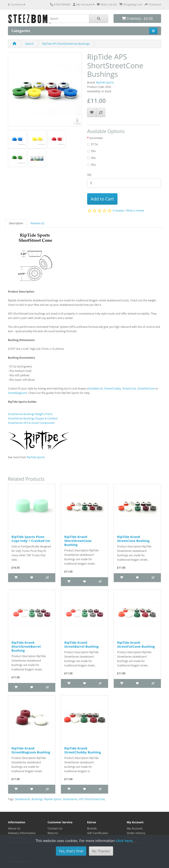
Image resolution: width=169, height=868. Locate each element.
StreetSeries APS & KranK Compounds (31, 423)
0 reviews (118, 211)
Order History (136, 833)
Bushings (37, 799)
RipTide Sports (105, 83)
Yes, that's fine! (71, 851)
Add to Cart (102, 199)
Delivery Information (22, 833)
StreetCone (129, 389)
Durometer (96, 138)
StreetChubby (113, 389)
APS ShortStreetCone (92, 799)
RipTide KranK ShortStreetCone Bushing (78, 541)
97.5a (94, 144)
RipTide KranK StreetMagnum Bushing (31, 750)
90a (93, 158)
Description (16, 223)
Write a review (135, 211)
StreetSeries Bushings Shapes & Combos (33, 418)
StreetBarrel (95, 389)
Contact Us (55, 828)
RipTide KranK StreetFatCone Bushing (136, 644)
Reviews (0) (37, 223)
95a (93, 151)
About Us (14, 828)
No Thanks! (101, 851)
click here (124, 841)
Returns (53, 833)
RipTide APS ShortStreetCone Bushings (66, 44)
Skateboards (23, 799)
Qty (89, 175)
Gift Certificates (97, 833)
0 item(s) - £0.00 (137, 19)
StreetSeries (70, 799)
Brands (92, 828)
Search (29, 44)
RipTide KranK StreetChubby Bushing (83, 750)
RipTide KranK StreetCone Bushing (133, 539)
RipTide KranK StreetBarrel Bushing (81, 644)
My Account (135, 828)
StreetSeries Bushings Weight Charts (30, 414)
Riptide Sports (53, 799)
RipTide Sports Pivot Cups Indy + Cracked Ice (31, 539)
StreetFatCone (146, 389)
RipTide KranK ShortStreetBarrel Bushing (26, 646)
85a (93, 165)
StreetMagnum (17, 393)
